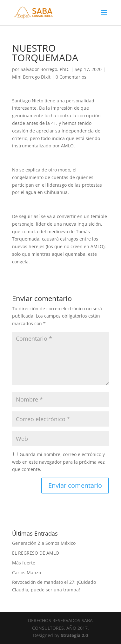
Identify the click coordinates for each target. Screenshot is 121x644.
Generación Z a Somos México (44, 543)
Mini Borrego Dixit (31, 77)
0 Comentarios (71, 77)
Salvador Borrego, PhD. (45, 69)
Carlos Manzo (27, 573)
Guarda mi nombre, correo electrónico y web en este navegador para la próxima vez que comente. (58, 462)
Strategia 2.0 (74, 635)
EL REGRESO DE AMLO (36, 553)
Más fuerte (24, 563)
